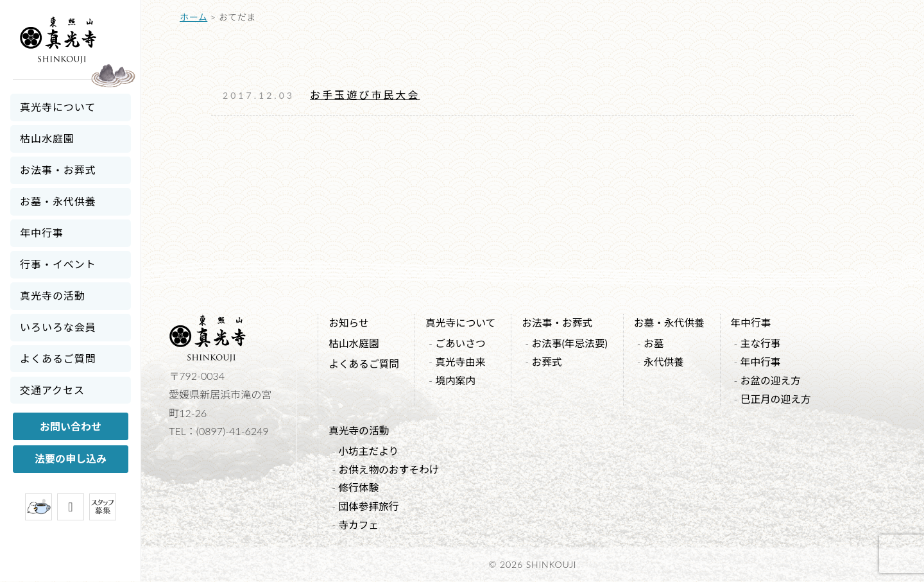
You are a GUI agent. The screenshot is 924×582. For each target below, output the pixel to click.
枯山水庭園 (47, 138)
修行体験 (359, 488)
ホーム (193, 17)
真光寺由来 (462, 362)
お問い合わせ (71, 426)
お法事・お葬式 (58, 170)
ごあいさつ (462, 344)
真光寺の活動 (53, 295)
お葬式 (550, 362)
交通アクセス (52, 390)
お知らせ (349, 322)
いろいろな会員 (58, 327)
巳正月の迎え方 (782, 399)
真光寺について (58, 107)
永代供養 (669, 362)
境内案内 (457, 380)
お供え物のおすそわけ (389, 470)
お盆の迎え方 (777, 380)
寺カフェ (359, 525)
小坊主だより (369, 451)
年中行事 (42, 233)
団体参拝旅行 (369, 507)
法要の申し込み (71, 458)
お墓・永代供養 (58, 201)
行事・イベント (58, 264)
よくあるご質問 (58, 358)
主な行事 (767, 344)
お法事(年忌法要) (573, 344)
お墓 (658, 344)
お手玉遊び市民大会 (365, 95)
